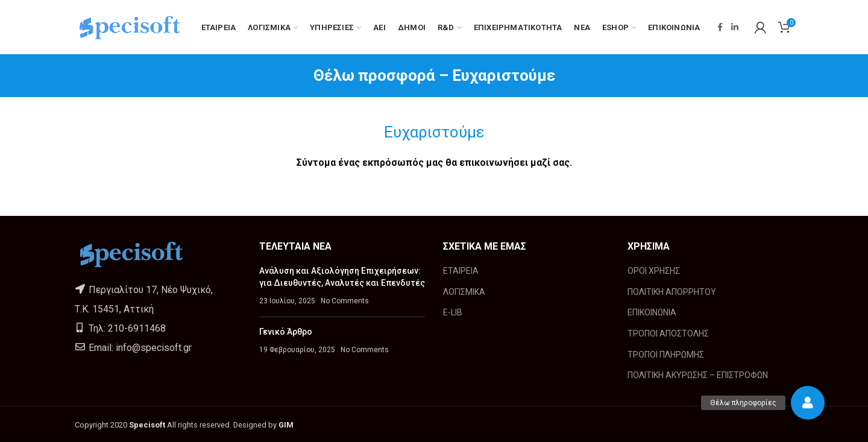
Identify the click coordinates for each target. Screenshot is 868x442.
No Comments (345, 301)
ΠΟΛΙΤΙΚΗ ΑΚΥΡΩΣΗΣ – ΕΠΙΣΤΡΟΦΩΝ (698, 375)
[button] (808, 403)
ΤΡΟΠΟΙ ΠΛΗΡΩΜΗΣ (666, 355)
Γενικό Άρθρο (286, 332)
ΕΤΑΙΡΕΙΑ (461, 271)
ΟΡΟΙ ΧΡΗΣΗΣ (654, 271)
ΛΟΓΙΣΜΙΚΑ (464, 292)
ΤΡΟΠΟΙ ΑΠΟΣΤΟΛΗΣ (668, 333)
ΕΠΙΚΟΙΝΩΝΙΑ (652, 312)
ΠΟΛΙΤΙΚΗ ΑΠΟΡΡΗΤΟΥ (672, 292)
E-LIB (453, 312)
